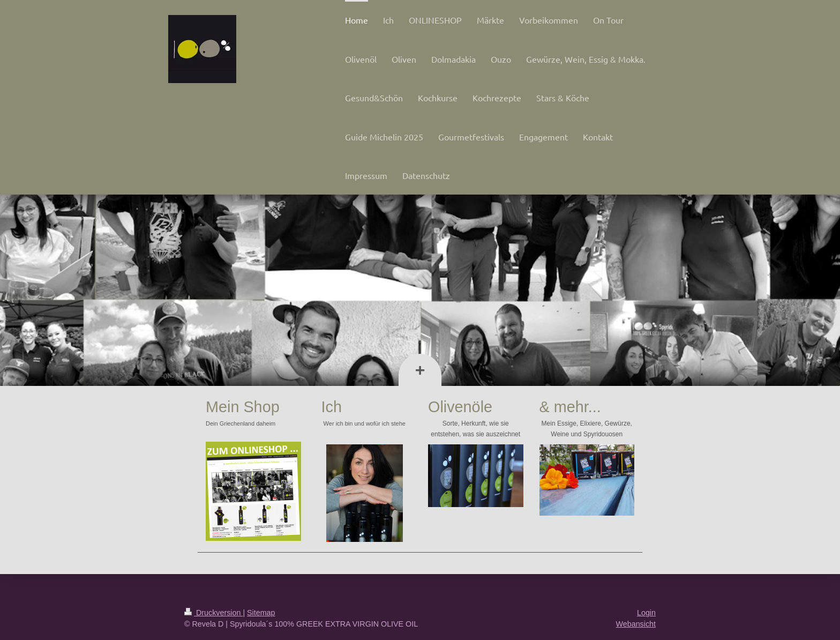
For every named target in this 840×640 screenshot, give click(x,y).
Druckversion (213, 613)
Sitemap (261, 613)
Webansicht (636, 624)
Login (646, 613)
